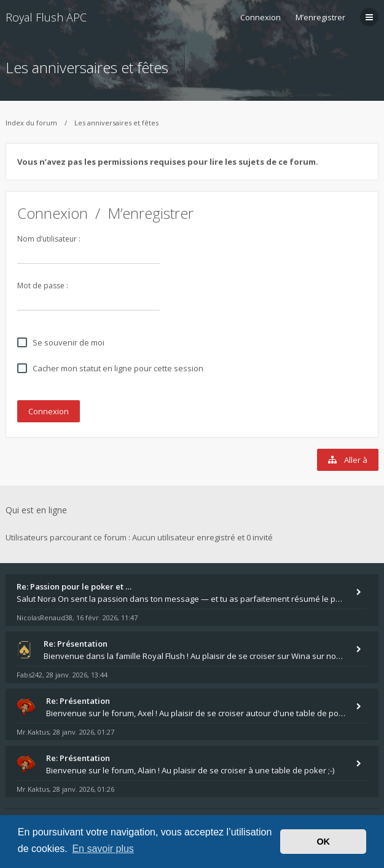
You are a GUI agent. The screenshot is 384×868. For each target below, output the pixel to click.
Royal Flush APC (46, 17)
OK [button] (323, 842)
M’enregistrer (320, 17)
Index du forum (31, 123)
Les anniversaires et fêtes (87, 67)
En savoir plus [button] (103, 849)
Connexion (53, 213)
